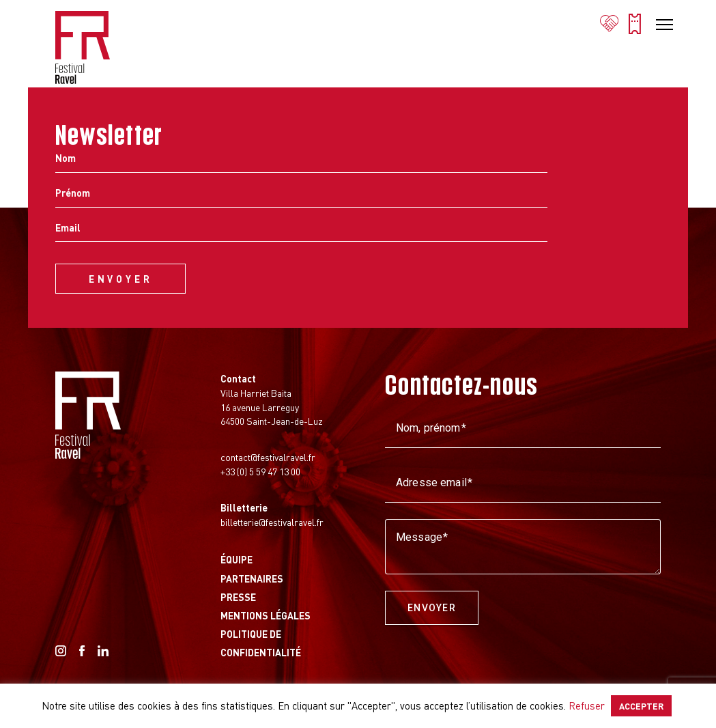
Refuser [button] (587, 705)
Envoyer (432, 608)
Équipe (237, 559)
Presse (238, 597)
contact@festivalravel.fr (268, 457)
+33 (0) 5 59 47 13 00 (260, 471)
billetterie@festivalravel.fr (272, 522)
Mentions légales (266, 615)
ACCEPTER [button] (641, 706)
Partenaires (252, 578)
